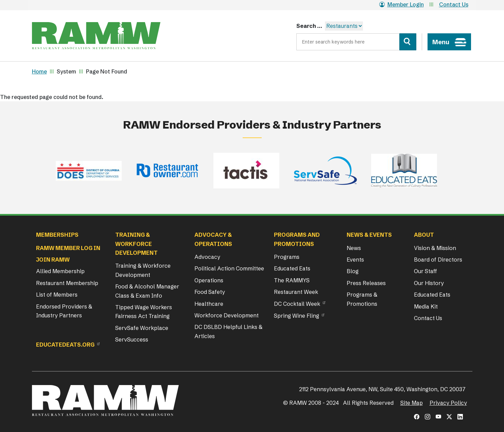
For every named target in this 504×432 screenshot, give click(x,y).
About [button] (424, 235)
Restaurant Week (296, 292)
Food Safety (210, 292)
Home (39, 71)
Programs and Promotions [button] (297, 239)
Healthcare (209, 304)
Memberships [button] (57, 235)
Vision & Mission (435, 248)
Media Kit (426, 306)
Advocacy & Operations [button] (213, 239)
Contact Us (454, 4)
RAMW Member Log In (68, 248)
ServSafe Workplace (142, 328)
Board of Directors (438, 260)
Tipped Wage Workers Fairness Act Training (144, 312)
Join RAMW (53, 260)
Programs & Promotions (362, 299)
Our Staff (425, 271)
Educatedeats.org (65, 345)
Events (355, 260)
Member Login (402, 4)
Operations (209, 280)
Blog (353, 271)
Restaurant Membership (67, 283)
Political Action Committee (229, 268)
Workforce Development (227, 315)
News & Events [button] (369, 235)
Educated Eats (292, 268)
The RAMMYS (292, 280)
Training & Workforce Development (143, 270)
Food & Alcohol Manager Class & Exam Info (147, 291)
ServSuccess (132, 339)
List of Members (57, 295)
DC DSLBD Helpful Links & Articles (228, 331)
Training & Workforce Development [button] (136, 244)
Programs (287, 257)
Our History (429, 283)
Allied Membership (60, 271)
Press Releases (366, 283)
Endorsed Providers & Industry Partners (64, 311)
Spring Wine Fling (297, 316)
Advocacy (207, 257)
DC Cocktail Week (297, 304)
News (354, 248)
